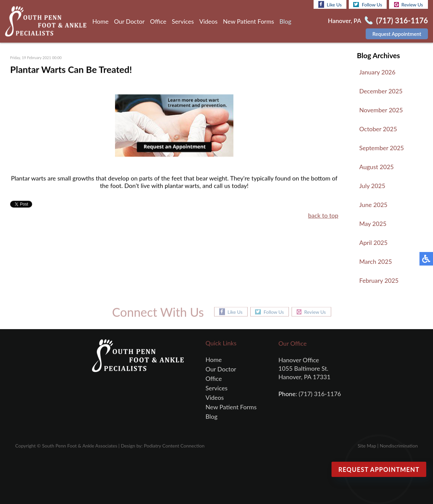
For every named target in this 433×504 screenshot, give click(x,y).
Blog (285, 21)
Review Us (409, 5)
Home (100, 21)
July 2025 (372, 186)
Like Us (330, 4)
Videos (208, 21)
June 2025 (373, 205)
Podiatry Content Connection (174, 446)
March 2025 (376, 261)
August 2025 (377, 167)
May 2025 (373, 224)
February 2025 (379, 280)
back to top (323, 216)
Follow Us (368, 5)
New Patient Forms (248, 21)
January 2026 (377, 72)
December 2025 (381, 91)
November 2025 (381, 110)
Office (158, 21)
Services (183, 21)
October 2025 (378, 129)
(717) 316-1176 (402, 20)
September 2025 (382, 148)
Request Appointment (397, 34)
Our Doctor (129, 21)
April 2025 (373, 243)
